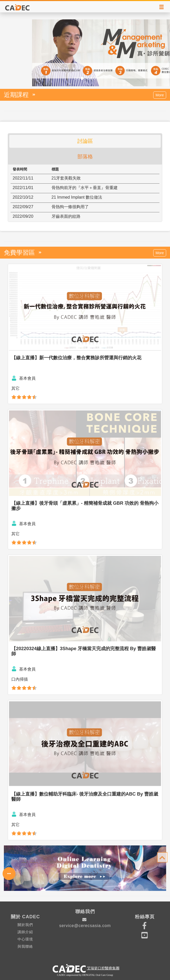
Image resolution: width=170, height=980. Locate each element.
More (160, 95)
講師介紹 (25, 932)
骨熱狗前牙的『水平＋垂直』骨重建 (85, 188)
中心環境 (25, 939)
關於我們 (25, 925)
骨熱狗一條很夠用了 (70, 207)
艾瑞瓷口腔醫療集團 (103, 968)
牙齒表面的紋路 (66, 216)
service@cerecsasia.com (85, 923)
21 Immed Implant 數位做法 (77, 197)
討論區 (85, 141)
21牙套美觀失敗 (66, 178)
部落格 (85, 157)
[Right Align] (161, 7)
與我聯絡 (25, 946)
